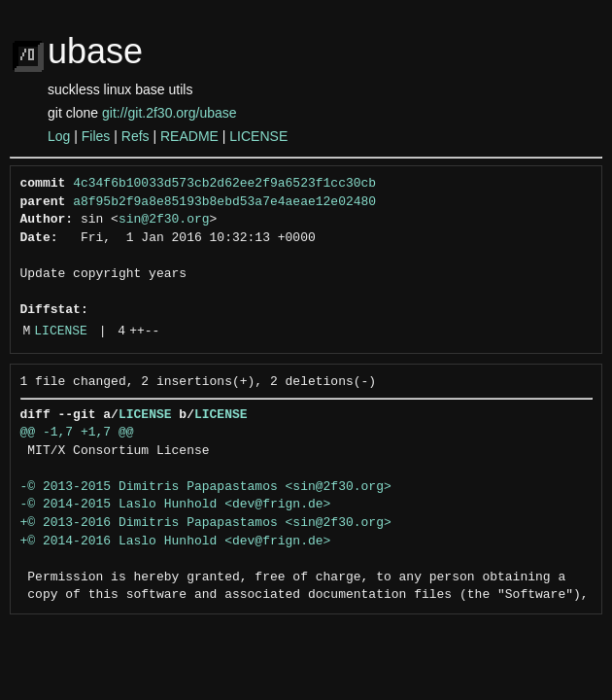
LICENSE (258, 136)
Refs (136, 136)
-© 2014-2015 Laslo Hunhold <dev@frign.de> (176, 505)
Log (59, 136)
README (189, 136)
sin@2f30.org (164, 220)
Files (96, 136)
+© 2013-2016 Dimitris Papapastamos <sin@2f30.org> (206, 523)
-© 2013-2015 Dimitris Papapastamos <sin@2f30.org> (206, 487)
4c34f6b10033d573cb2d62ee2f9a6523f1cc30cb (224, 184)
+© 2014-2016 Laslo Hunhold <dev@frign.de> (176, 542)
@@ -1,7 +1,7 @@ (77, 433)
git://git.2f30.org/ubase (170, 113)
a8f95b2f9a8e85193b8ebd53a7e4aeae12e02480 (224, 202)
